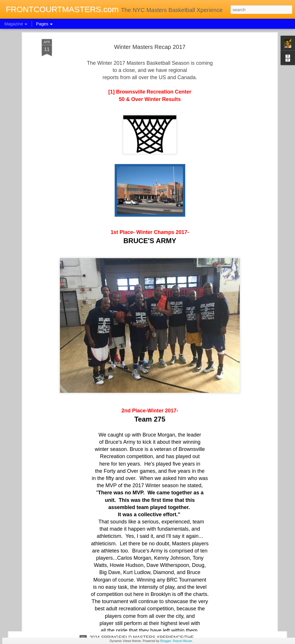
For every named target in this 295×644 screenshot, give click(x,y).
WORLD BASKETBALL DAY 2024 (124, 442)
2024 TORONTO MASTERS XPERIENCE (133, 507)
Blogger (166, 641)
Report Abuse (183, 641)
